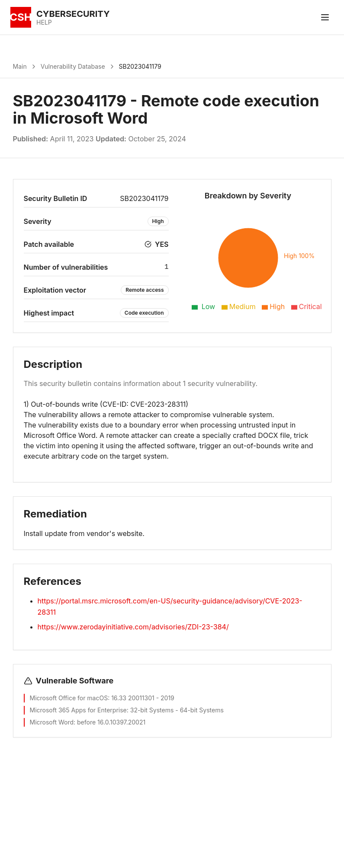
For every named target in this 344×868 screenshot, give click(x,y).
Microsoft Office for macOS (69, 698)
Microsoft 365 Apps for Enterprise (78, 710)
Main (20, 66)
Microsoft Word (52, 722)
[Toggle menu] (325, 17)
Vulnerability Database (73, 66)
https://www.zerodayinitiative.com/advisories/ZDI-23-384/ (133, 627)
